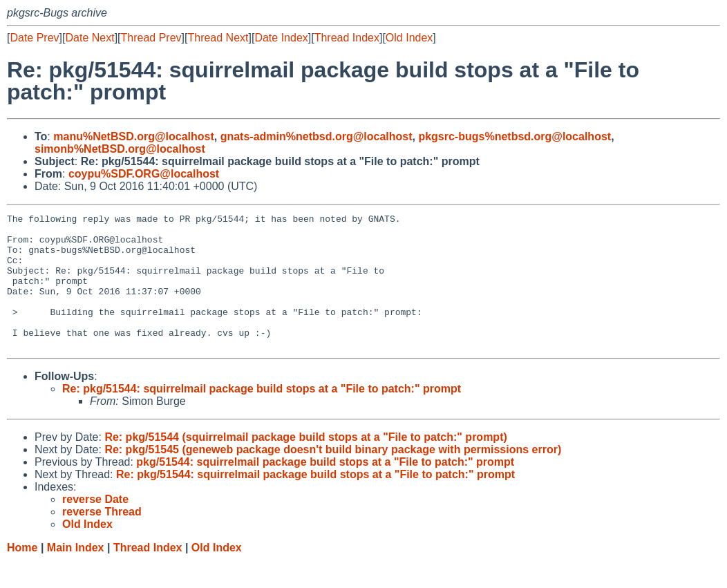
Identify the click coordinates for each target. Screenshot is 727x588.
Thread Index (347, 38)
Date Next (89, 38)
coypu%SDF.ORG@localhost (144, 174)
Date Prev (34, 38)
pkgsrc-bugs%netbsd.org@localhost (514, 136)
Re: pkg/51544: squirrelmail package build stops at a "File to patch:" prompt (262, 416)
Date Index (281, 38)
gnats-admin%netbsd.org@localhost (317, 136)
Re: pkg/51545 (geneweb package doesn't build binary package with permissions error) (333, 476)
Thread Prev (151, 38)
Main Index (76, 575)
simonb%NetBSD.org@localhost (120, 149)
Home (22, 575)
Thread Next (218, 38)
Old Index (409, 38)
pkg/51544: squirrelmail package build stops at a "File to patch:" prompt (325, 489)
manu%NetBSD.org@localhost (134, 136)
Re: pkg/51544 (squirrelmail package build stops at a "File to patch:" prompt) (305, 464)
